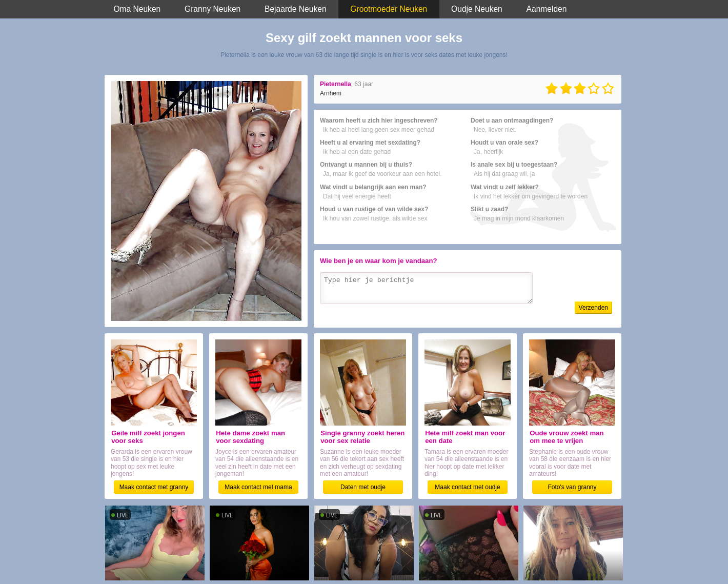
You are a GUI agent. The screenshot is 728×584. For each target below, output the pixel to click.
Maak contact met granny (154, 487)
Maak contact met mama (258, 487)
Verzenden (593, 308)
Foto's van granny (572, 487)
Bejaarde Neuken (296, 9)
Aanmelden (547, 9)
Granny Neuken (213, 9)
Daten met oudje (363, 487)
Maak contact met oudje (467, 487)
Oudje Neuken (477, 9)
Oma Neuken (137, 9)
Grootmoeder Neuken (389, 9)
